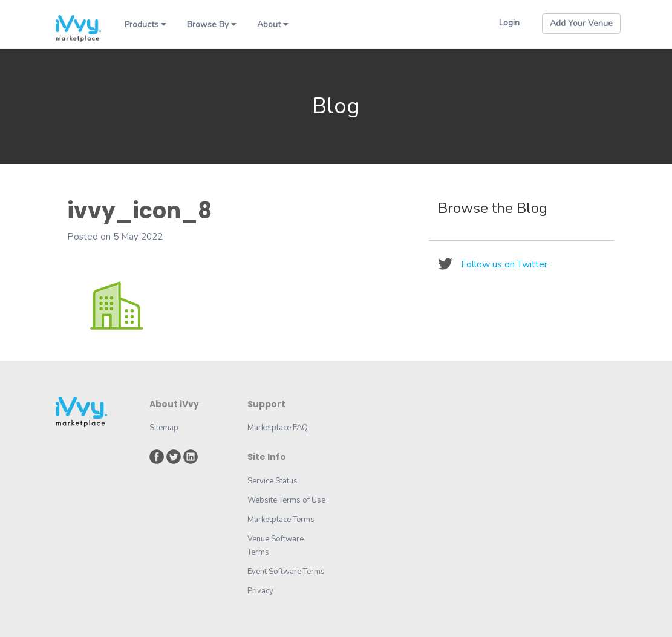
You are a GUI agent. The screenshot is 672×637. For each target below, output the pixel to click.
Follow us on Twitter (504, 264)
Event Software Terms (286, 572)
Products (145, 24)
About (273, 24)
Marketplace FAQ (278, 428)
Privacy (260, 591)
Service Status (272, 481)
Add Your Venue (581, 23)
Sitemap (164, 428)
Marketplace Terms (281, 520)
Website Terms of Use (286, 500)
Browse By (212, 24)
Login (509, 23)
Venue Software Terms (276, 546)
